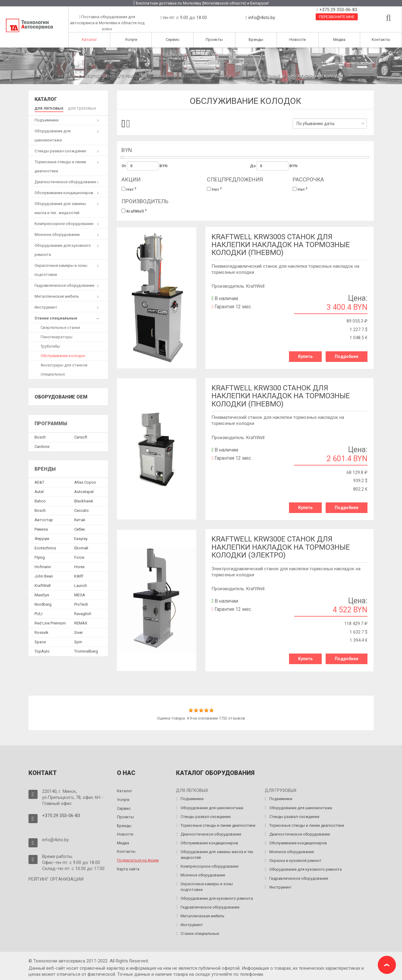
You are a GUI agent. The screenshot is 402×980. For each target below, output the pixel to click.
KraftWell (134, 211)
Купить (305, 356)
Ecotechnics (45, 547)
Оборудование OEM (61, 396)
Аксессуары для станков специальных (64, 369)
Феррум (42, 538)
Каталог (89, 40)
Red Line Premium (50, 622)
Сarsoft (81, 436)
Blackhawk (84, 500)
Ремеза (41, 529)
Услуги (131, 40)
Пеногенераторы (56, 336)
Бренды (256, 40)
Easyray (81, 538)
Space (40, 641)
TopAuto (42, 651)
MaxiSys (42, 594)
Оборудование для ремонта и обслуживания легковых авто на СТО (156, 76)
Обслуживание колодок (63, 355)
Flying (40, 557)
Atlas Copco (85, 482)
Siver (78, 632)
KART (79, 576)
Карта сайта (128, 866)
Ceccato (81, 510)
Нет (129, 189)
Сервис (173, 40)
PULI (38, 613)
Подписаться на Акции (138, 857)
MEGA (80, 594)
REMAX (81, 622)
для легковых (47, 108)
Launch (81, 585)
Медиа (339, 40)
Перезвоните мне (337, 17)
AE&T (39, 482)
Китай (80, 519)
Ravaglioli (83, 613)
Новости (297, 40)
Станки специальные (258, 76)
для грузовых (78, 108)
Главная (40, 76)
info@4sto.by (262, 18)
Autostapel (84, 491)
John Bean (44, 576)
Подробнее (347, 356)
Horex (79, 566)
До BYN (274, 166)
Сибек (80, 529)
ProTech (81, 604)
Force (79, 557)
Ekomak (81, 547)
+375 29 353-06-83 (338, 10)
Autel (39, 491)
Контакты (381, 40)
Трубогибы (50, 345)
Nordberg (43, 604)
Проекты (214, 40)
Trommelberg (86, 651)
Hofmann (43, 566)
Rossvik (42, 632)
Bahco (40, 500)
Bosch (40, 436)
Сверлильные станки (60, 327)
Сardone (42, 446)
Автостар (44, 519)
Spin (78, 641)
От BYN (145, 166)
